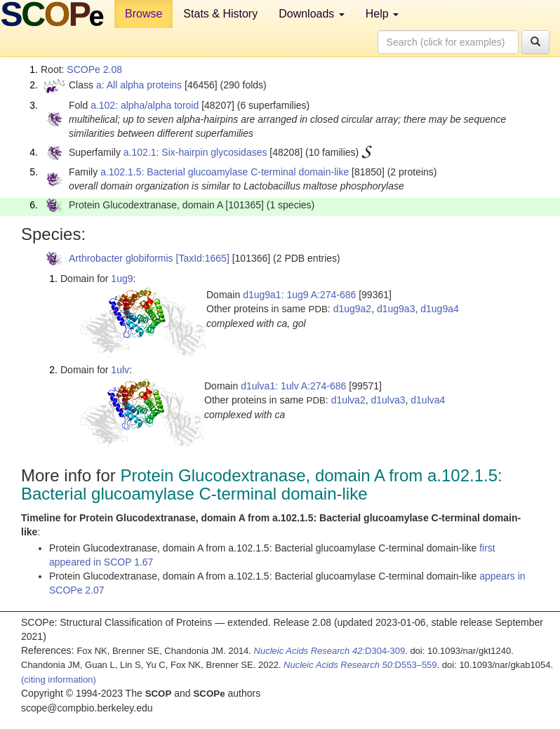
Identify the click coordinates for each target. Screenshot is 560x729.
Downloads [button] (312, 14)
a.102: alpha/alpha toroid (145, 105)
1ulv (120, 370)
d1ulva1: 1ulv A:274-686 (293, 386)
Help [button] (382, 14)
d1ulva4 (428, 400)
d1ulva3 (388, 400)
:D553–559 (360, 665)
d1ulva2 (348, 400)
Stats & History (220, 14)
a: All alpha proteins (139, 85)
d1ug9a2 (353, 309)
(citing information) (59, 680)
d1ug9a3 (396, 309)
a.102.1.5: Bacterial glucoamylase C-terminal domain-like (225, 172)
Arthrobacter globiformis (121, 258)
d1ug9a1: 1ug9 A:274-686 (299, 295)
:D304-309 (330, 651)
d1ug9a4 (440, 309)
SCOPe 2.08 (94, 69)
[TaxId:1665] (203, 258)
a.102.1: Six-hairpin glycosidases (195, 152)
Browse (144, 14)
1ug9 (122, 279)
